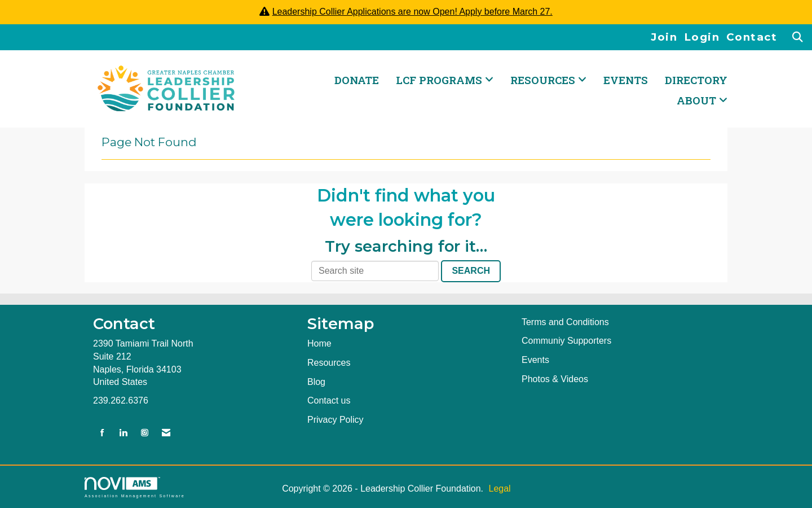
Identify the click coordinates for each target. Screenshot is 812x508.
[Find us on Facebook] (102, 433)
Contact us (329, 400)
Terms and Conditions (565, 322)
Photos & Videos (555, 379)
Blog (316, 382)
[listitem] (667, 38)
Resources (329, 363)
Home (319, 343)
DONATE (357, 80)
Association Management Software (135, 487)
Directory (696, 80)
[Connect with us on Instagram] (145, 433)
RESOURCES (544, 80)
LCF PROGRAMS (440, 80)
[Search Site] (798, 38)
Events (626, 80)
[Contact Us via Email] (166, 433)
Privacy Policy (336, 420)
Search (471, 271)
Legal (499, 489)
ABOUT (698, 100)
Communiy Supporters (566, 341)
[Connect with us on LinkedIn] (123, 433)
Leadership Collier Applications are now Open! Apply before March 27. (412, 12)
